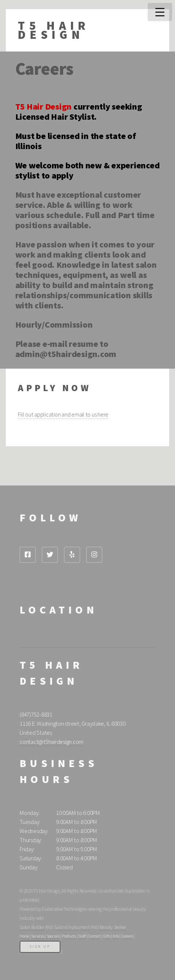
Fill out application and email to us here (63, 415)
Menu (160, 12)
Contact (94, 936)
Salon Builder (32, 927)
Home (24, 936)
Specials (53, 936)
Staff (82, 936)
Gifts (107, 936)
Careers (127, 936)
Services (38, 936)
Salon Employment (72, 927)
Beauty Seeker (113, 927)
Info (116, 936)
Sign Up (40, 947)
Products (69, 936)
